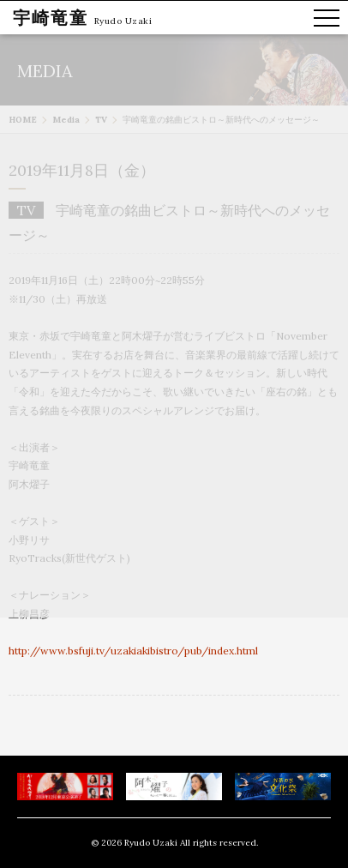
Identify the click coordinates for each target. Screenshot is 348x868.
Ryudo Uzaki (123, 21)
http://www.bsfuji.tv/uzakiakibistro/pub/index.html (133, 651)
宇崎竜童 (51, 18)
